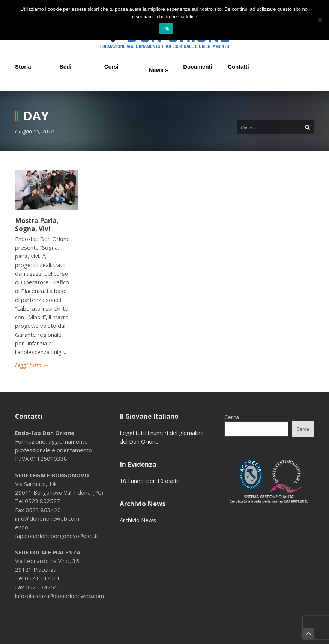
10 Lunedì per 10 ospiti (149, 481)
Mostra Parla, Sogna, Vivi (37, 225)
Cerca (232, 417)
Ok (166, 29)
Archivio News (138, 520)
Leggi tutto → (32, 365)
